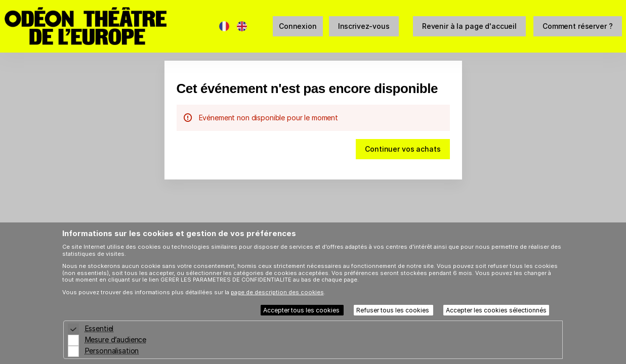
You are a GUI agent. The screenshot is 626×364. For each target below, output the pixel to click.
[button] (469, 26)
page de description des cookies (277, 292)
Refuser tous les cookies (393, 310)
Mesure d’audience (116, 339)
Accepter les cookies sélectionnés (496, 310)
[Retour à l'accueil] (106, 26)
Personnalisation (112, 351)
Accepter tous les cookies (302, 310)
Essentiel (99, 328)
